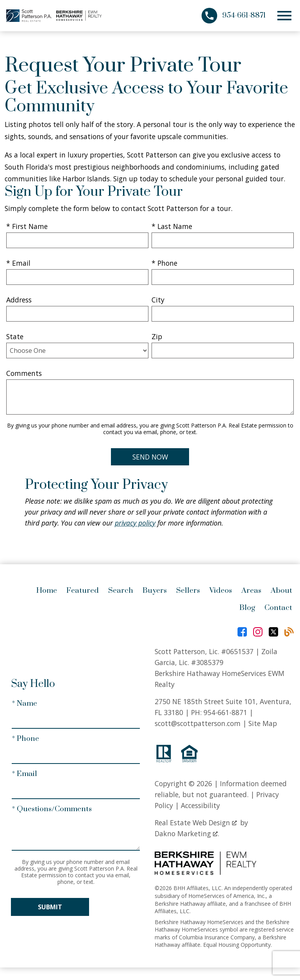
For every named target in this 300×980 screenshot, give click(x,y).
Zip (157, 336)
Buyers (155, 591)
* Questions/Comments (52, 809)
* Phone (164, 263)
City (158, 300)
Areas (251, 591)
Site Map (263, 723)
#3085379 (207, 662)
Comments (24, 373)
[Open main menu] (284, 16)
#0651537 (237, 651)
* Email (18, 263)
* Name (24, 704)
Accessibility (200, 805)
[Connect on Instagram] (258, 632)
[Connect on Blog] (289, 632)
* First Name (27, 226)
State (15, 336)
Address (19, 300)
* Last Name (172, 226)
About (281, 591)
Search (121, 591)
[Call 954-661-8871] (234, 16)
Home (47, 591)
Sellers (188, 591)
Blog (247, 608)
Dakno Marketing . (187, 833)
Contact (278, 608)
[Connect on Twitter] (273, 632)
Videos (221, 591)
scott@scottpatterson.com (198, 723)
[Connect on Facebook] (242, 632)
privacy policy (135, 523)
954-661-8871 (225, 712)
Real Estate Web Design (196, 823)
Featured (83, 591)
